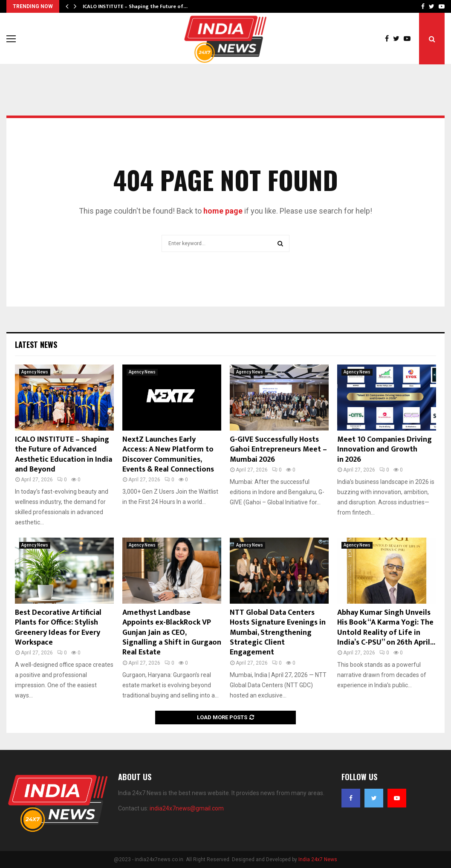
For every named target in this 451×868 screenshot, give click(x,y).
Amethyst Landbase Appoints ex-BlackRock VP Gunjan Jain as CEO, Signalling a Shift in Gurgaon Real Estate (172, 633)
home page (223, 211)
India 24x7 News (318, 859)
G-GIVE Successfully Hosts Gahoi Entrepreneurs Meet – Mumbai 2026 (278, 450)
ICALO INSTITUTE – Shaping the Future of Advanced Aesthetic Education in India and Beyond (64, 454)
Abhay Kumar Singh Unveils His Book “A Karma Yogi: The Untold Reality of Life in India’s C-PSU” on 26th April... (386, 628)
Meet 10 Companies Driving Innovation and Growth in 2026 (385, 450)
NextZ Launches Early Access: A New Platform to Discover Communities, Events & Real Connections (168, 454)
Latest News (36, 344)
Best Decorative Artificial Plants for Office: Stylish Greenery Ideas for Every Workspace (58, 628)
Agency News (35, 372)
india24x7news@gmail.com (187, 808)
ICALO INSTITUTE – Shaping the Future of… (135, 6)
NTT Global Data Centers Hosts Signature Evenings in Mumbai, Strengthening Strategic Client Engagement (278, 633)
